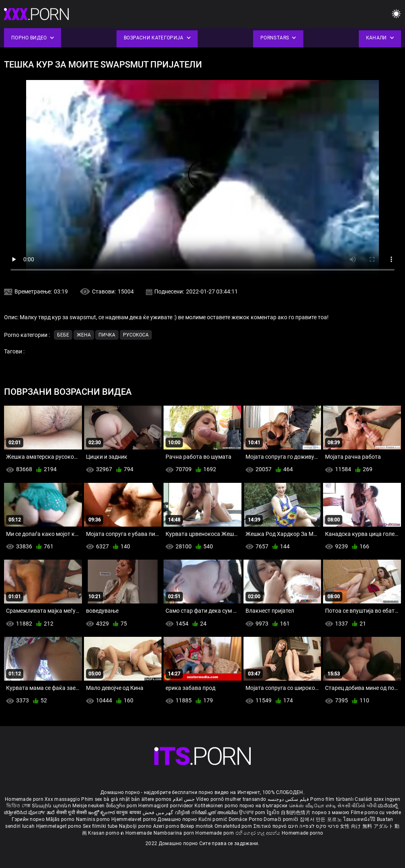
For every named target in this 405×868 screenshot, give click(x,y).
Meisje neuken (88, 806)
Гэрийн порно (29, 819)
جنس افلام (184, 799)
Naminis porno (94, 819)
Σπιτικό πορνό (271, 826)
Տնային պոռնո (52, 806)
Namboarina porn (175, 833)
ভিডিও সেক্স (18, 806)
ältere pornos (156, 799)
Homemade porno (302, 833)
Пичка (107, 335)
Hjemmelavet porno (134, 819)
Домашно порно (178, 819)
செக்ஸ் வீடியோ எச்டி (313, 806)
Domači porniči (282, 819)
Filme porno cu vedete (376, 813)
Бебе (63, 335)
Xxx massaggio (62, 799)
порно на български (263, 806)
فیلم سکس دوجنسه (288, 799)
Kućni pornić (214, 819)
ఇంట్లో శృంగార (102, 813)
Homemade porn (25, 799)
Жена (84, 335)
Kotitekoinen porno (217, 806)
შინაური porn (122, 806)
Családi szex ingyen (377, 799)
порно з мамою (330, 813)
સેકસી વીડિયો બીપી (357, 806)
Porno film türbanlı (332, 799)
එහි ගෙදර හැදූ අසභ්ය (259, 833)
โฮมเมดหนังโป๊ (360, 819)
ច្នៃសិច (274, 813)
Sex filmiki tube (100, 826)
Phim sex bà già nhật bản (110, 799)
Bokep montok (197, 826)
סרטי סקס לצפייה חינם (313, 826)
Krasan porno (104, 833)
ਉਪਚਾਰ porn (253, 813)
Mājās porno (61, 819)
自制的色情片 (296, 813)
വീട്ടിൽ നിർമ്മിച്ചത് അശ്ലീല (207, 813)
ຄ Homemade (137, 833)
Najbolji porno (135, 826)
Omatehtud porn (234, 826)
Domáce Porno (246, 819)
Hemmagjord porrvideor (166, 806)
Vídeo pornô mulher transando (231, 799)
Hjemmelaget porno (59, 826)
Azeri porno (167, 826)
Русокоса (136, 335)
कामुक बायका (129, 813)
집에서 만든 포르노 (321, 819)
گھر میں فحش (159, 813)
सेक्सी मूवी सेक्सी (72, 813)
